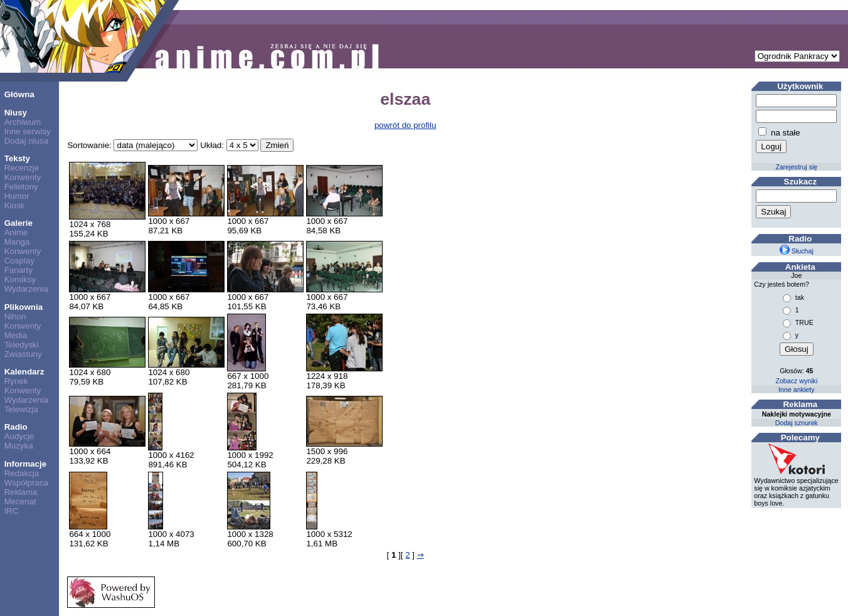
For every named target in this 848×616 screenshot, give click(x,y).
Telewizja (21, 409)
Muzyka (19, 446)
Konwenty (23, 177)
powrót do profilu (405, 125)
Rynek (16, 381)
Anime (16, 232)
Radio (16, 427)
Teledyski (22, 345)
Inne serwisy (28, 131)
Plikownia (24, 307)
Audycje (19, 436)
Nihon (15, 316)
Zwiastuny (23, 354)
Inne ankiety (796, 390)
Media (16, 335)
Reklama (21, 492)
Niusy (16, 113)
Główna (19, 94)
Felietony (21, 187)
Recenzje (22, 168)
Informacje (25, 464)
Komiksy (20, 279)
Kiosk (15, 205)
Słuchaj (797, 251)
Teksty (17, 158)
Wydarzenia (26, 289)
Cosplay (19, 261)
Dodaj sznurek (797, 423)
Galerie (19, 223)
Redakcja (22, 473)
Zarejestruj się (796, 167)
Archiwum (23, 122)
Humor (17, 196)
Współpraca (26, 483)
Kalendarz (24, 372)
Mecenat (20, 502)
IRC (12, 511)
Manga (17, 242)
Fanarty (19, 270)
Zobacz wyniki (796, 381)
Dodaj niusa (26, 141)
